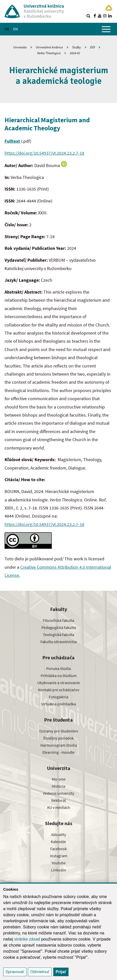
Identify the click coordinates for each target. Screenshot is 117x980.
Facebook (58, 849)
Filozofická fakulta (58, 620)
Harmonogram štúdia (59, 745)
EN (15, 29)
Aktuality (58, 834)
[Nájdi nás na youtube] (100, 16)
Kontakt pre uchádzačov (59, 690)
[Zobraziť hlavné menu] (106, 29)
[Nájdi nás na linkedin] (110, 16)
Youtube (59, 863)
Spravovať (15, 972)
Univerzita (20, 47)
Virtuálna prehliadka (58, 704)
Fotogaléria (58, 697)
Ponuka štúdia (58, 668)
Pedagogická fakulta (59, 627)
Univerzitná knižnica (49, 47)
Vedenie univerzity (58, 793)
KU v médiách (59, 807)
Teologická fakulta (58, 635)
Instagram (59, 856)
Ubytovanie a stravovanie (59, 683)
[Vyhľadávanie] (88, 16)
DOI (93, 47)
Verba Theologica (49, 53)
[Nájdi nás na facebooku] (95, 16)
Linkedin (58, 870)
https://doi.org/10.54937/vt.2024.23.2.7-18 (44, 153)
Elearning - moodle (58, 752)
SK (7, 29)
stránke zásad (27, 939)
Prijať (61, 972)
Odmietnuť (40, 972)
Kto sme (59, 779)
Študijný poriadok (58, 738)
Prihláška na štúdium (59, 676)
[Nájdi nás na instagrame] (105, 16)
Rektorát (59, 800)
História (58, 786)
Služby (77, 47)
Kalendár (58, 842)
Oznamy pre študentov (59, 731)
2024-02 (75, 53)
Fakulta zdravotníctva (58, 642)
